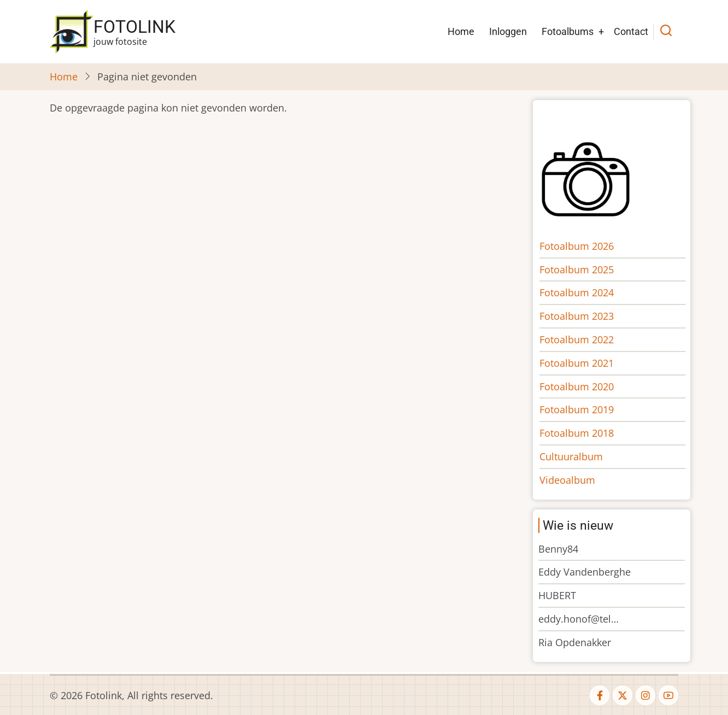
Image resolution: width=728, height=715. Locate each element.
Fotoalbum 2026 (584, 246)
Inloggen (508, 31)
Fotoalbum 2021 (584, 363)
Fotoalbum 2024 (584, 292)
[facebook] (600, 695)
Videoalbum (575, 480)
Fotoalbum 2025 (584, 269)
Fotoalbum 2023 (584, 316)
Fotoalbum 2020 (584, 386)
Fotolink (134, 27)
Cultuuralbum (579, 456)
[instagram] (645, 695)
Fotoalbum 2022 (584, 339)
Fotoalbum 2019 (584, 409)
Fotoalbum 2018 (584, 433)
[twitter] (623, 695)
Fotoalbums (568, 31)
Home (461, 31)
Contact (631, 31)
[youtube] (668, 695)
